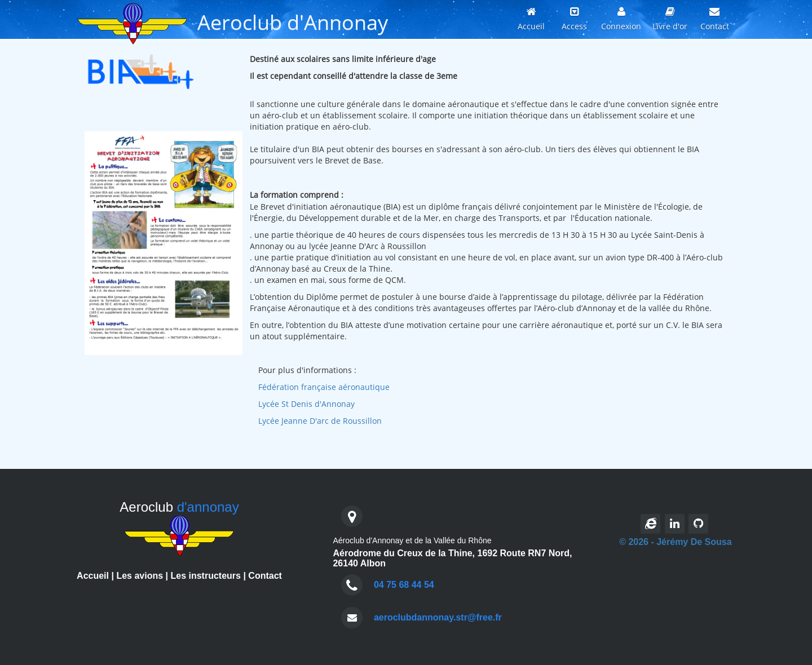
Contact (265, 576)
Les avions (140, 576)
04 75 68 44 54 (404, 585)
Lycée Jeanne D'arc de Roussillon (320, 421)
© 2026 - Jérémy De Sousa (675, 542)
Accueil (93, 576)
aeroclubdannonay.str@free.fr (438, 617)
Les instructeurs (205, 576)
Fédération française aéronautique (324, 387)
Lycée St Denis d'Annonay (306, 404)
